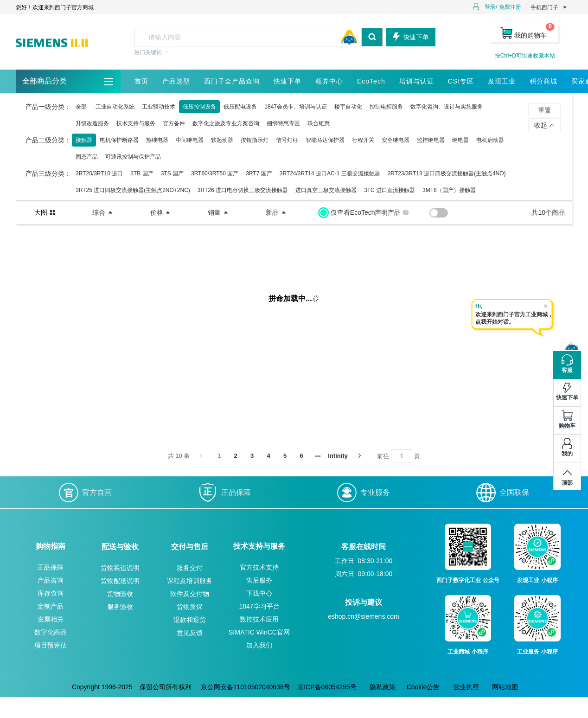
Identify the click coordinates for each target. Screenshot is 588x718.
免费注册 (510, 7)
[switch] (439, 213)
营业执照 (466, 687)
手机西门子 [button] (549, 7)
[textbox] (248, 37)
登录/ (491, 7)
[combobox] (258, 37)
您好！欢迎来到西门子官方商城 (55, 7)
